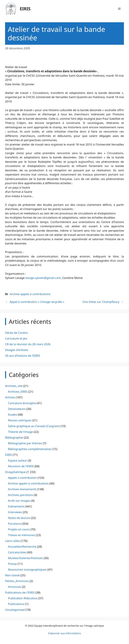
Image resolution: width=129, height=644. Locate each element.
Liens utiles (13, 541)
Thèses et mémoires (21, 535)
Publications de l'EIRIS (20, 592)
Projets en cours (19, 529)
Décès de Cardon (16, 333)
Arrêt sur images (19, 501)
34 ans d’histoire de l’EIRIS (23, 356)
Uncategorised (15, 610)
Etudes (12, 415)
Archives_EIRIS (18, 392)
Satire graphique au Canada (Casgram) (34, 426)
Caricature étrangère (22, 403)
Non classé (12, 575)
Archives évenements (22, 489)
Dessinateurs (17, 409)
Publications (16, 604)
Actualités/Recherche (22, 547)
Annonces (15, 587)
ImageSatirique (15, 472)
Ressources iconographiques (27, 569)
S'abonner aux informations (64, 633)
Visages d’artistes (17, 350)
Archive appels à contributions (30, 294)
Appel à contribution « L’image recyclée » (37, 302)
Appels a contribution (22, 478)
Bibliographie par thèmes (25, 443)
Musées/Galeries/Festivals (25, 558)
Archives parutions (20, 495)
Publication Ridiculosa (23, 598)
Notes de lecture (19, 518)
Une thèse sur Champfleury (101, 302)
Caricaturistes (17, 552)
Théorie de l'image (20, 432)
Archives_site (14, 386)
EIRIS (25, 9)
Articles (10, 397)
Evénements (16, 506)
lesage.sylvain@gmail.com (43, 278)
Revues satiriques (20, 420)
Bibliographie (14, 437)
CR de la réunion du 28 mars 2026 (28, 344)
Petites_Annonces (17, 581)
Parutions (14, 524)
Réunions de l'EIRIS (21, 466)
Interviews (15, 512)
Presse (12, 564)
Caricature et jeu (16, 338)
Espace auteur (17, 460)
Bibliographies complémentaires (30, 449)
